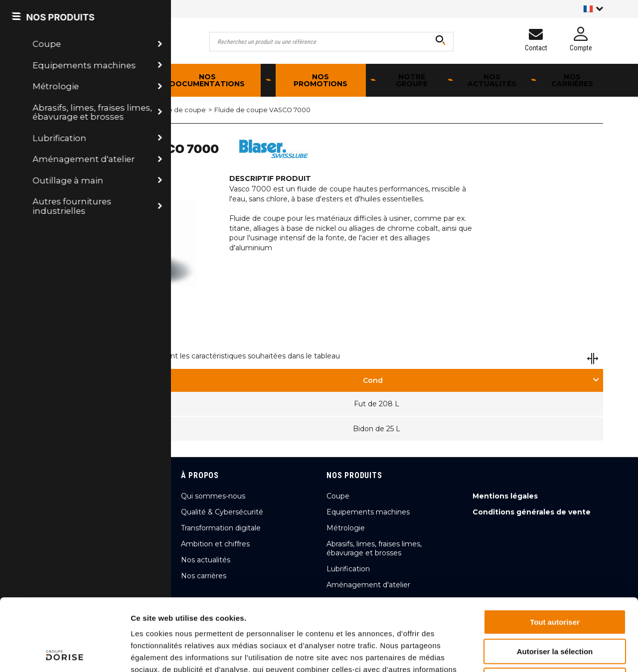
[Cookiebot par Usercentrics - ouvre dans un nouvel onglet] (65, 653)
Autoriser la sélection (555, 580)
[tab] (377, 380)
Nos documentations (207, 80)
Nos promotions (320, 80)
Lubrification (99, 110)
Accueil (53, 110)
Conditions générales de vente (532, 512)
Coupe (338, 496)
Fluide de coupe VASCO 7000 (262, 110)
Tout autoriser (555, 550)
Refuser (555, 608)
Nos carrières (572, 80)
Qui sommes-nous (213, 496)
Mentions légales (505, 496)
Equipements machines (368, 512)
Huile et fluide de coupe (167, 110)
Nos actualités (492, 80)
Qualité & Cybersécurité (222, 512)
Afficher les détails (549, 652)
